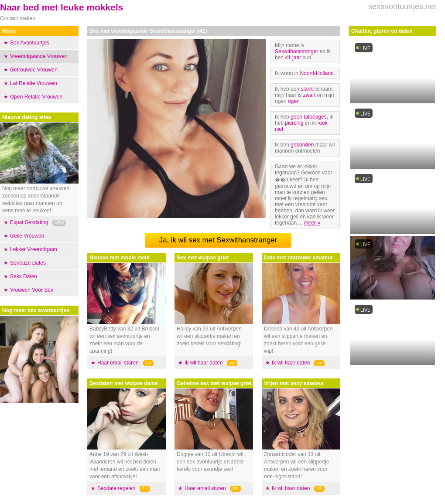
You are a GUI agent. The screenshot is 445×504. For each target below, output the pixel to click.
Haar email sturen (118, 363)
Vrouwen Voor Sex (32, 290)
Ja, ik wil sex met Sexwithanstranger (218, 240)
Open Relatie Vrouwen (36, 97)
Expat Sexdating (29, 222)
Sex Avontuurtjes (30, 43)
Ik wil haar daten (204, 363)
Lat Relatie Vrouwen (34, 83)
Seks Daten (24, 276)
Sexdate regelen (116, 488)
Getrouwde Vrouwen (34, 70)
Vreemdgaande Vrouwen (39, 56)
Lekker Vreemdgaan (34, 249)
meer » (312, 223)
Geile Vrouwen (27, 236)
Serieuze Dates (28, 263)
